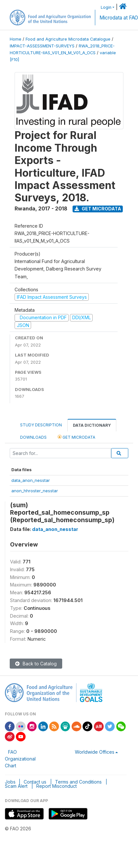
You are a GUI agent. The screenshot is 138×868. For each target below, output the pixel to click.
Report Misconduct (57, 786)
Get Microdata (98, 209)
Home (16, 39)
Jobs (10, 782)
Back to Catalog (36, 664)
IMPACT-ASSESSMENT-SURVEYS (42, 46)
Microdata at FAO (119, 18)
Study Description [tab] (41, 425)
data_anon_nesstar (31, 480)
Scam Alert (16, 786)
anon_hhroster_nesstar (35, 491)
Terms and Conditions (78, 782)
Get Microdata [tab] (76, 437)
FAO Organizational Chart (20, 759)
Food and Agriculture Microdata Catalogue (68, 39)
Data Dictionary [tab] (92, 425)
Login (106, 7)
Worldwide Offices (95, 752)
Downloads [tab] (33, 437)
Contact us (35, 782)
